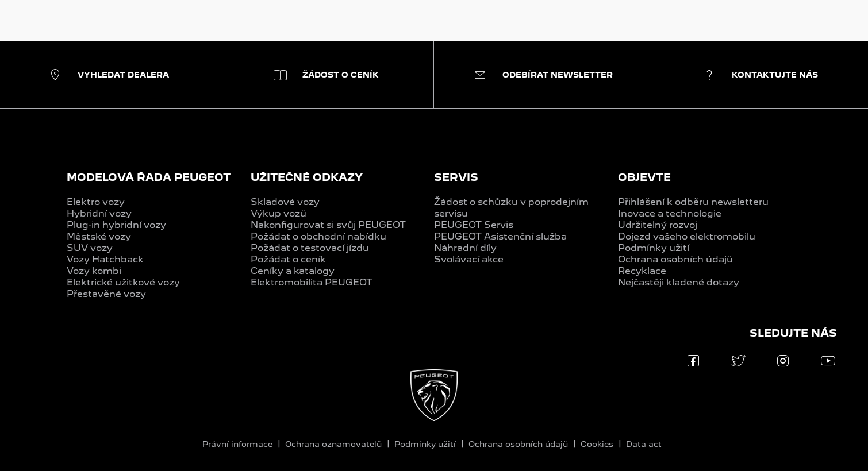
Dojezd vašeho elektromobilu (687, 236)
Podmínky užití (654, 248)
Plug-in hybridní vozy (116, 225)
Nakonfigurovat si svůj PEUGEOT (328, 225)
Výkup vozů (279, 213)
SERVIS (456, 177)
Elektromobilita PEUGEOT (312, 282)
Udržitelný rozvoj (658, 225)
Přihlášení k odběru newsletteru (693, 202)
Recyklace (642, 271)
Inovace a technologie (670, 213)
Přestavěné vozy (106, 294)
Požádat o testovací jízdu (310, 248)
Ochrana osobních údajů (675, 259)
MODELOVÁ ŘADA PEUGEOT (149, 177)
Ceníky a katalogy (293, 271)
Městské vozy (99, 236)
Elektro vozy (96, 202)
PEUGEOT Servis (474, 225)
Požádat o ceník (288, 259)
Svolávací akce (469, 259)
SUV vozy (90, 248)
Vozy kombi (94, 271)
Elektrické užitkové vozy (123, 282)
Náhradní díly (465, 248)
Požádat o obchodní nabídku (318, 236)
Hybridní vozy (99, 213)
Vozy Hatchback (105, 259)
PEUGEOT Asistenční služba (500, 236)
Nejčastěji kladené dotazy (679, 282)
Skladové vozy (285, 202)
